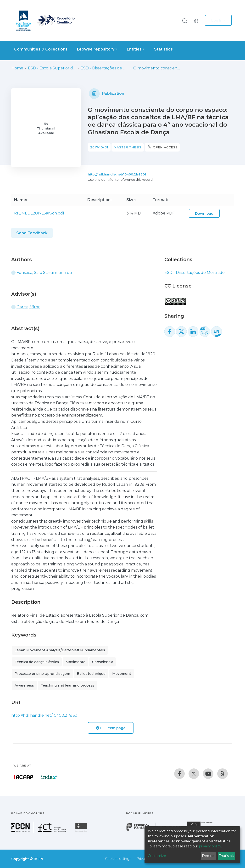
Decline (208, 856)
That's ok (226, 856)
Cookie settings (118, 859)
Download (204, 214)
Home (17, 68)
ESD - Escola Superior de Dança (52, 68)
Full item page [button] (111, 728)
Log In (217, 20)
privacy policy (210, 846)
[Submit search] (184, 20)
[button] (197, 20)
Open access (165, 147)
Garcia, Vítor (28, 307)
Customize (157, 856)
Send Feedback (32, 233)
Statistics (163, 49)
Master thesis (128, 147)
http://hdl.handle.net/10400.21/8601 (117, 174)
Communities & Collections (41, 49)
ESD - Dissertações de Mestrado (105, 68)
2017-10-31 (99, 147)
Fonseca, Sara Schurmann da (44, 273)
